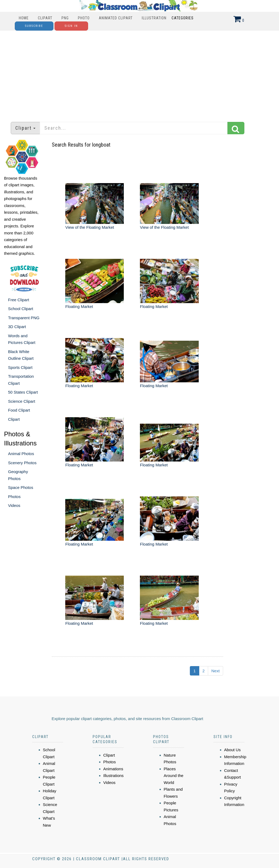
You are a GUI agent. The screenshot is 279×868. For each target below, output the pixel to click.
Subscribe (34, 26)
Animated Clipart (116, 18)
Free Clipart (19, 300)
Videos (14, 505)
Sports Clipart (20, 367)
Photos (14, 497)
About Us (233, 750)
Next (215, 671)
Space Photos (21, 487)
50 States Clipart (23, 392)
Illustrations (114, 776)
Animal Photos (21, 454)
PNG (65, 18)
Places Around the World (174, 776)
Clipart (45, 18)
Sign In (71, 26)
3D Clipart (17, 327)
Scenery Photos (22, 463)
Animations (113, 769)
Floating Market (79, 306)
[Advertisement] (140, 74)
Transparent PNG (24, 318)
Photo (84, 18)
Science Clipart (22, 401)
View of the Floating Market (90, 227)
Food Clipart (19, 410)
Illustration (154, 18)
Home (24, 18)
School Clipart (21, 309)
